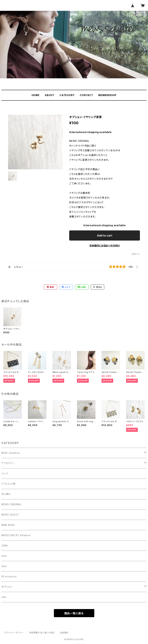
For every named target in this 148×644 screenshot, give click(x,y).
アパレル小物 (8, 484)
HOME (36, 95)
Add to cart (105, 235)
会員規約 (64, 633)
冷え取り (6, 494)
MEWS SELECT (10, 515)
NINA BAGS (8, 525)
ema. (4, 556)
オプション (7, 587)
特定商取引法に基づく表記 (42, 633)
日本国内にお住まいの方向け (105, 246)
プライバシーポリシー (14, 633)
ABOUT (50, 95)
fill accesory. (9, 576)
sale (4, 597)
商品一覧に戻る (74, 613)
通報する (136, 254)
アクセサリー (8, 463)
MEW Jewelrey (11, 453)
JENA (5, 546)
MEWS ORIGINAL (11, 504)
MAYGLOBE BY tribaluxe (16, 535)
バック (5, 473)
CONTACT (86, 95)
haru (4, 566)
